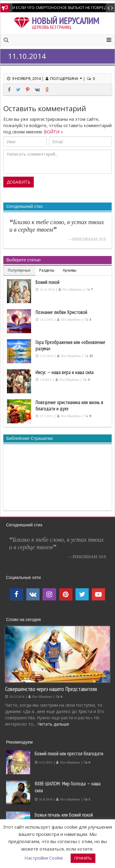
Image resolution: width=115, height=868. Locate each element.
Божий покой (48, 282)
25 (91, 356)
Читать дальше (53, 724)
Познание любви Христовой (61, 312)
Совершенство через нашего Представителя (51, 689)
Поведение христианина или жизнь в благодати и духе (69, 405)
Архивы (70, 270)
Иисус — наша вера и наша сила (65, 372)
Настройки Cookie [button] (44, 858)
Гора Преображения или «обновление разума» (70, 345)
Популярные (19, 270)
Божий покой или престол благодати (69, 754)
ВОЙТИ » (53, 132)
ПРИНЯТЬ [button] (83, 858)
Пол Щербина (66, 78)
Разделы (47, 270)
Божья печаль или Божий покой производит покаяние (64, 818)
